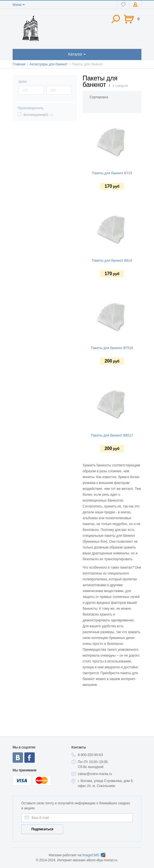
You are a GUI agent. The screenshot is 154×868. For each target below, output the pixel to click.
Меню (17, 5)
